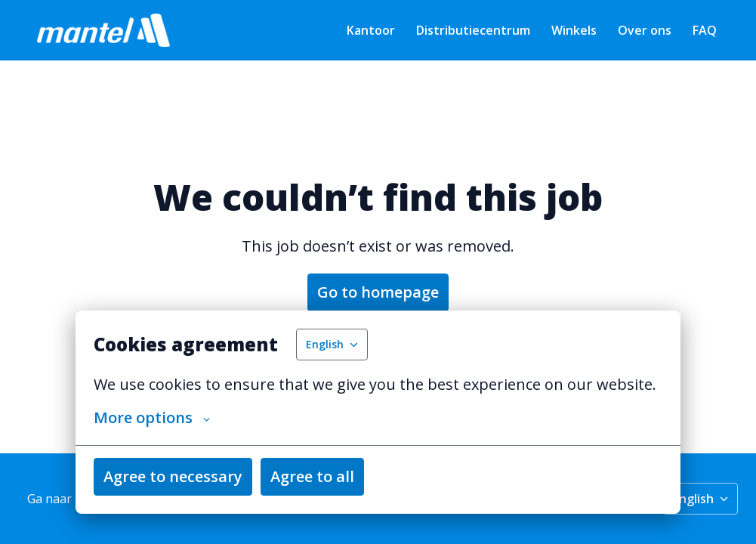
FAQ (705, 30)
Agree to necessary (173, 476)
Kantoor (371, 30)
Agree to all (312, 476)
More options (152, 418)
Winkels (574, 30)
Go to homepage (378, 292)
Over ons (645, 30)
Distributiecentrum (473, 30)
